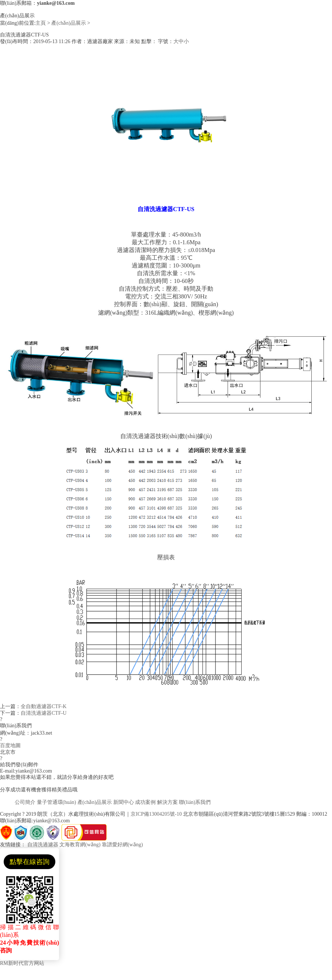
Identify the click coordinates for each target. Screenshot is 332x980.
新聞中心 (124, 802)
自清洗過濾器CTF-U (44, 713)
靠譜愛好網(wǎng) (122, 845)
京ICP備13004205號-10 (156, 814)
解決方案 (167, 802)
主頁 (41, 23)
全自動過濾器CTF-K (44, 706)
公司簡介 (25, 802)
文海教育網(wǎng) (80, 845)
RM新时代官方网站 (22, 963)
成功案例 (145, 802)
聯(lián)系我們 (195, 802)
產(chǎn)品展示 (69, 23)
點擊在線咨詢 (30, 862)
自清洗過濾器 (43, 845)
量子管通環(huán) (57, 802)
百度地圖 (10, 745)
